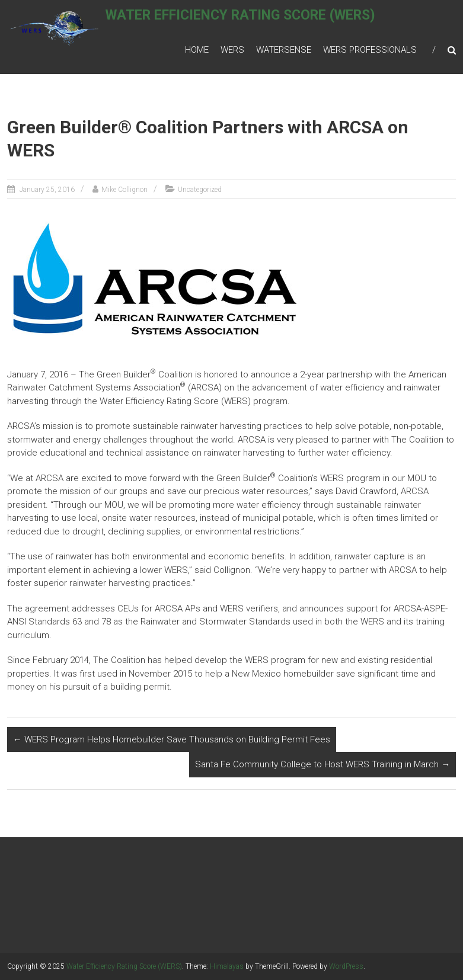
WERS (232, 50)
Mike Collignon (124, 190)
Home (197, 50)
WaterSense (284, 50)
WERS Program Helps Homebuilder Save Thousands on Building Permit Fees (172, 739)
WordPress (346, 966)
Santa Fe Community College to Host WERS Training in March (322, 764)
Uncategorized (200, 190)
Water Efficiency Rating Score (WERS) (255, 22)
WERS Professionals (370, 50)
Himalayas (227, 966)
